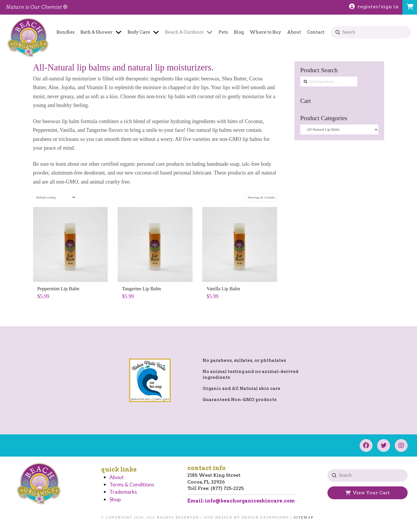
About (117, 477)
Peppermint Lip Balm (59, 289)
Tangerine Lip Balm (141, 289)
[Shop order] (55, 197)
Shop (115, 499)
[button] (410, 7)
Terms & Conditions (132, 484)
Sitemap (304, 517)
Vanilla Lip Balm (223, 289)
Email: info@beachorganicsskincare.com (241, 501)
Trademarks (123, 492)
